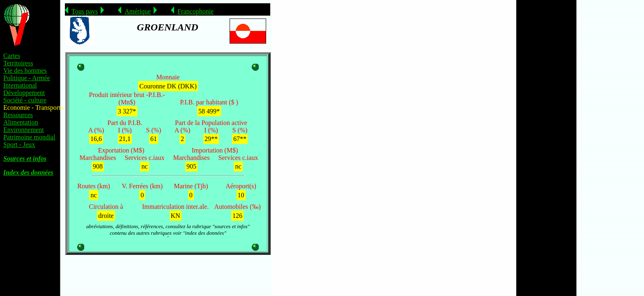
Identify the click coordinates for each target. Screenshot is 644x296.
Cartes (12, 56)
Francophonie (195, 11)
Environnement (24, 130)
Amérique (138, 11)
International (20, 85)
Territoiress (18, 63)
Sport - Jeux (19, 145)
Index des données (28, 172)
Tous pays (85, 11)
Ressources (18, 115)
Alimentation (21, 122)
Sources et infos (25, 158)
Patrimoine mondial (29, 137)
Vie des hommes (25, 71)
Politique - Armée (27, 78)
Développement (24, 93)
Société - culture (25, 100)
